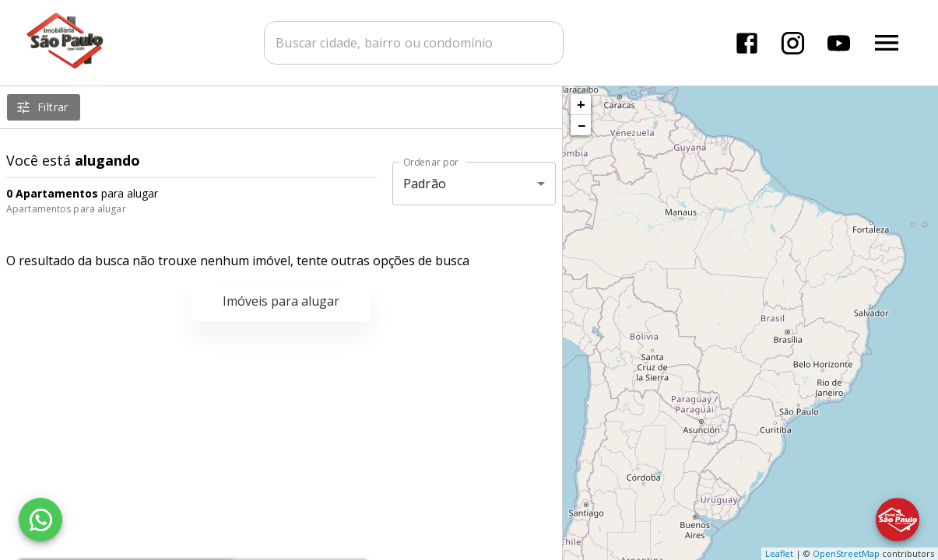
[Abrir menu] (887, 43)
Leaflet (779, 553)
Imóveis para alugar (281, 301)
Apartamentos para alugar (66, 209)
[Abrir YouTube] (839, 43)
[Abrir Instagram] (793, 43)
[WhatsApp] (40, 520)
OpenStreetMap (846, 553)
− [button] (581, 125)
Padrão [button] (425, 184)
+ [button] (581, 104)
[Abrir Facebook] (747, 43)
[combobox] (415, 43)
